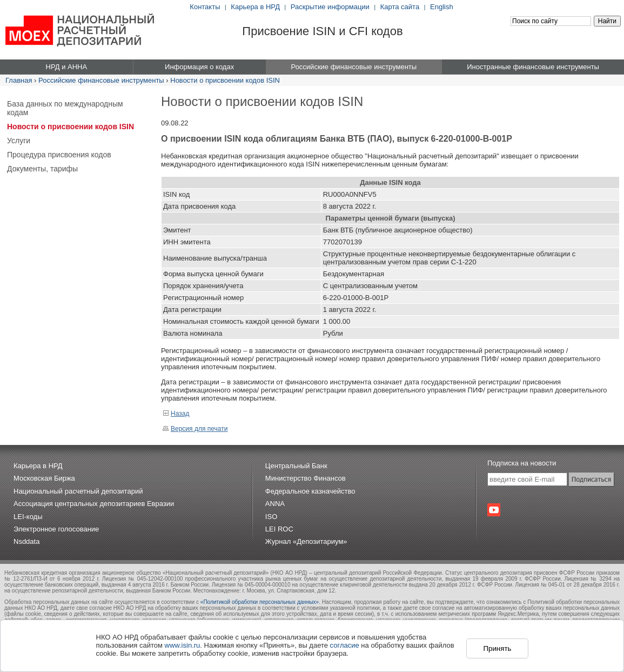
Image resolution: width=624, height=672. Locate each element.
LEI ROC (279, 529)
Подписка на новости (522, 463)
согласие (345, 645)
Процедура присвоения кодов (59, 155)
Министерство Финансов (306, 478)
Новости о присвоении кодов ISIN (225, 80)
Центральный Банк (296, 466)
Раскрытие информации (330, 7)
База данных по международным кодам (65, 108)
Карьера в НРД (255, 7)
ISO (271, 517)
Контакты (205, 7)
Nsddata (26, 541)
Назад (176, 414)
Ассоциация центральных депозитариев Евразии (94, 504)
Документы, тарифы (42, 169)
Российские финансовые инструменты (101, 80)
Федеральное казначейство (310, 491)
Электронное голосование (56, 529)
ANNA (275, 504)
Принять (497, 648)
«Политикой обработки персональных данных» (260, 602)
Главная (19, 80)
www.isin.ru (183, 645)
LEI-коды (28, 517)
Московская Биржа (44, 478)
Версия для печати (195, 429)
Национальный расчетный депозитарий (78, 491)
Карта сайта (400, 7)
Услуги (19, 141)
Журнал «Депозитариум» (306, 541)
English (442, 7)
